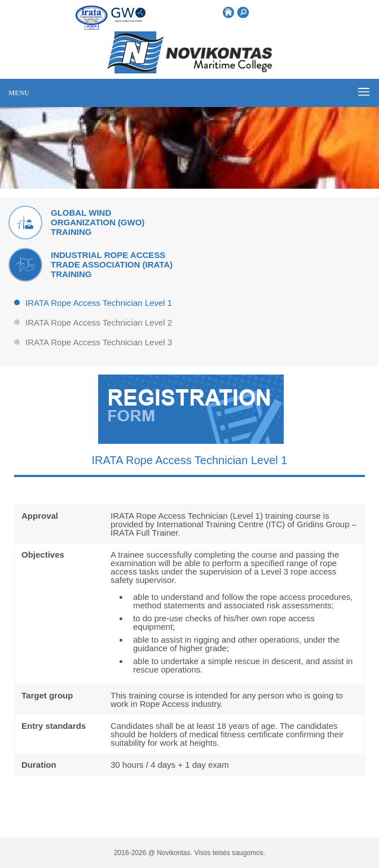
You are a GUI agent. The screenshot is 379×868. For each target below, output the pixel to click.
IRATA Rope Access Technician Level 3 (99, 342)
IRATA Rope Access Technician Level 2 (99, 323)
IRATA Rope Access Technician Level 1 (99, 303)
